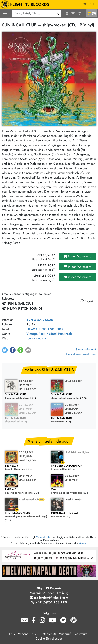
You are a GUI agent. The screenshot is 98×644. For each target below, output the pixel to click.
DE (85, 4)
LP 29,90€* (72, 480)
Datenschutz (48, 634)
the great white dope (26, 396)
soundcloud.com (37, 338)
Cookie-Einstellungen (49, 638)
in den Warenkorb (78, 256)
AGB (35, 634)
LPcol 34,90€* (73, 381)
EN (92, 4)
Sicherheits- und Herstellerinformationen (81, 352)
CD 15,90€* (26, 381)
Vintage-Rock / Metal (42, 334)
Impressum (80, 634)
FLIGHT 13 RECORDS (26, 4)
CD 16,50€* (72, 476)
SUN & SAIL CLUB (40, 320)
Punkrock (65, 334)
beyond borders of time (26, 491)
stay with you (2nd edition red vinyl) (26, 515)
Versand (83, 543)
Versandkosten (44, 537)
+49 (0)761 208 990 (49, 602)
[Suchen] (57, 13)
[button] (5, 350)
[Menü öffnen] (5, 13)
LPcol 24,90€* (28, 389)
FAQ (12, 634)
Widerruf (65, 634)
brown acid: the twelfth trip (72, 491)
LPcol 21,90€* (73, 500)
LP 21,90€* (26, 385)
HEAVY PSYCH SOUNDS (45, 329)
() (92, 13)
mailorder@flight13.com (49, 598)
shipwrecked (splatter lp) (72, 396)
